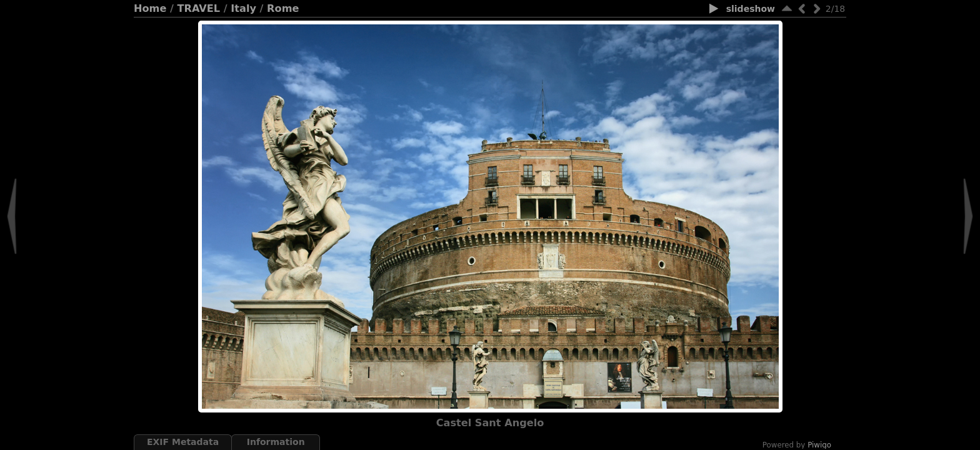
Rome (283, 8)
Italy (243, 8)
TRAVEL (199, 8)
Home (150, 8)
